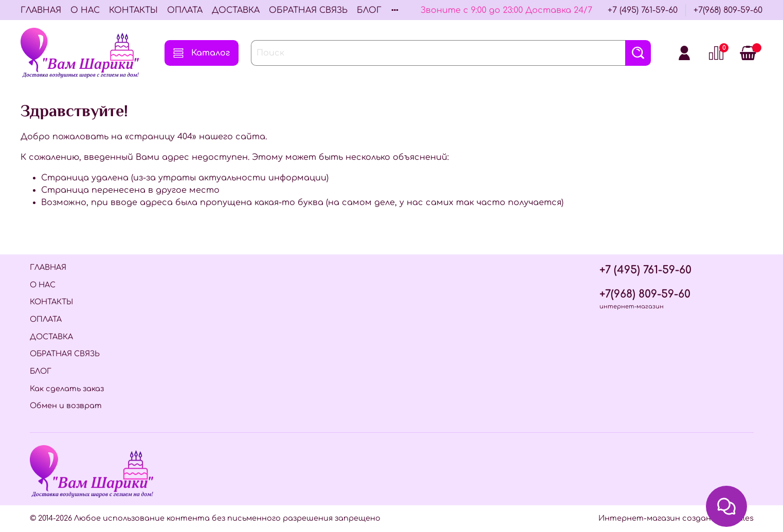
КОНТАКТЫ (133, 10)
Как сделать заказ (67, 389)
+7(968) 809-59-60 (728, 10)
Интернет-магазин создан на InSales (676, 518)
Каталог (202, 53)
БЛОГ (369, 10)
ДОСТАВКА (236, 10)
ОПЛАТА (185, 10)
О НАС (85, 10)
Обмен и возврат (66, 406)
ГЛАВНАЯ (41, 10)
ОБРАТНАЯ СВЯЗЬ (308, 10)
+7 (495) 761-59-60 (643, 10)
